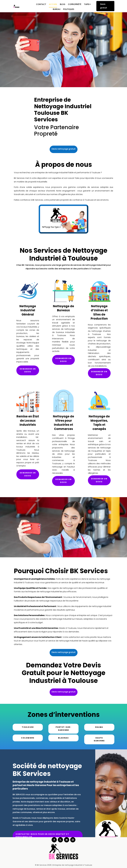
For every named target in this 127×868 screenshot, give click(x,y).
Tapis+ (87, 5)
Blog (63, 5)
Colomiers (28, 738)
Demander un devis (28, 370)
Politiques (69, 10)
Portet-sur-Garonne (64, 729)
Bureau (57, 10)
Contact (41, 5)
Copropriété (75, 5)
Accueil (53, 5)
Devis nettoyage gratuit (64, 149)
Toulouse (28, 727)
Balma (99, 727)
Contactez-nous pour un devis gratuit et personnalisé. (42, 836)
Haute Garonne (99, 739)
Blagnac (64, 738)
